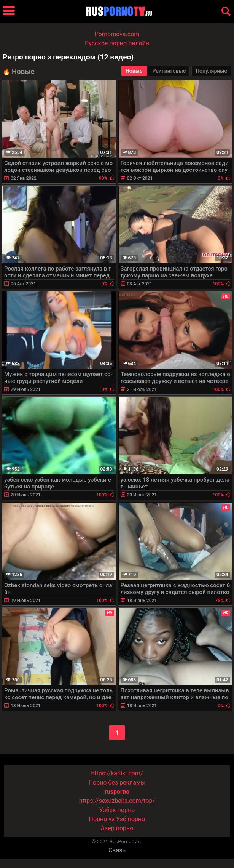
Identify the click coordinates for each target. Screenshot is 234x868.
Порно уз (102, 819)
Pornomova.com (117, 34)
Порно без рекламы (117, 782)
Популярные (211, 71)
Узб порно (131, 819)
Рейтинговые (169, 71)
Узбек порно (117, 810)
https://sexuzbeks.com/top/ (117, 801)
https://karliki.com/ (117, 773)
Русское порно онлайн (117, 43)
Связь (117, 850)
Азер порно (117, 828)
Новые (134, 71)
